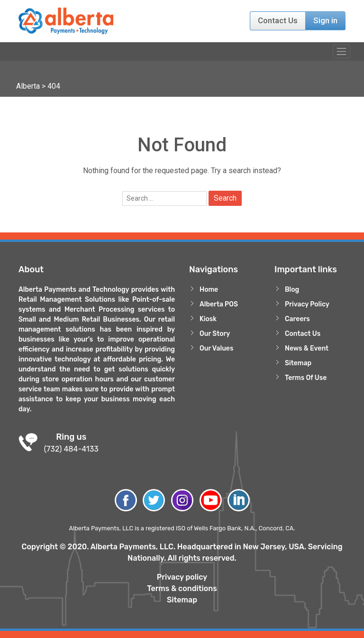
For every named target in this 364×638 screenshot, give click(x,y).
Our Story (215, 334)
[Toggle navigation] (341, 51)
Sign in (325, 20)
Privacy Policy (307, 304)
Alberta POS (219, 304)
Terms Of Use (306, 378)
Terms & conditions (182, 588)
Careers (297, 319)
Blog (292, 290)
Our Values (216, 348)
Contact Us (278, 20)
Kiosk (208, 319)
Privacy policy (182, 577)
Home (209, 290)
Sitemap (298, 363)
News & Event (307, 348)
